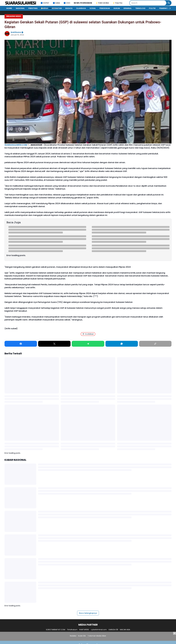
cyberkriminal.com (99, 630)
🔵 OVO (67, 3)
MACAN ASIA (125, 630)
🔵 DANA (56, 3)
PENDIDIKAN (105, 8)
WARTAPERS (84, 630)
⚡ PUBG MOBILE (102, 3)
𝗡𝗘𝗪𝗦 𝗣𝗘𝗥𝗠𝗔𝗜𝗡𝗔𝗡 (83, 3)
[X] (54, 344)
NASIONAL (20, 8)
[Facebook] (21, 344)
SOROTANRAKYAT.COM (56, 630)
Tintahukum (72, 630)
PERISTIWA (33, 8)
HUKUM (117, 8)
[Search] (148, 3)
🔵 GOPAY (45, 3)
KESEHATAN (57, 8)
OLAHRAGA (81, 8)
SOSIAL (93, 8)
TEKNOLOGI (140, 8)
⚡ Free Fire (118, 3)
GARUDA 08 (113, 630)
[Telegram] (88, 344)
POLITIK (152, 8)
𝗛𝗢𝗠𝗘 (9, 8)
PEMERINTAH (165, 8)
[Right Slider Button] (169, 8)
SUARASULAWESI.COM (16, 145)
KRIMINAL (128, 8)
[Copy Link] (155, 344)
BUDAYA (69, 8)
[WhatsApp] (122, 344)
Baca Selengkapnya (88, 613)
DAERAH (45, 8)
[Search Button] (169, 3)
